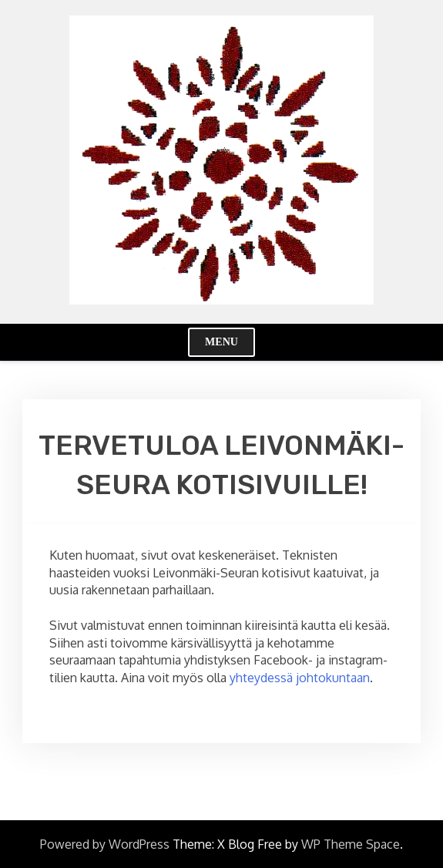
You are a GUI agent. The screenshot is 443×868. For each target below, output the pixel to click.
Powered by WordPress (105, 844)
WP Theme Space (351, 844)
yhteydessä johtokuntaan (300, 678)
